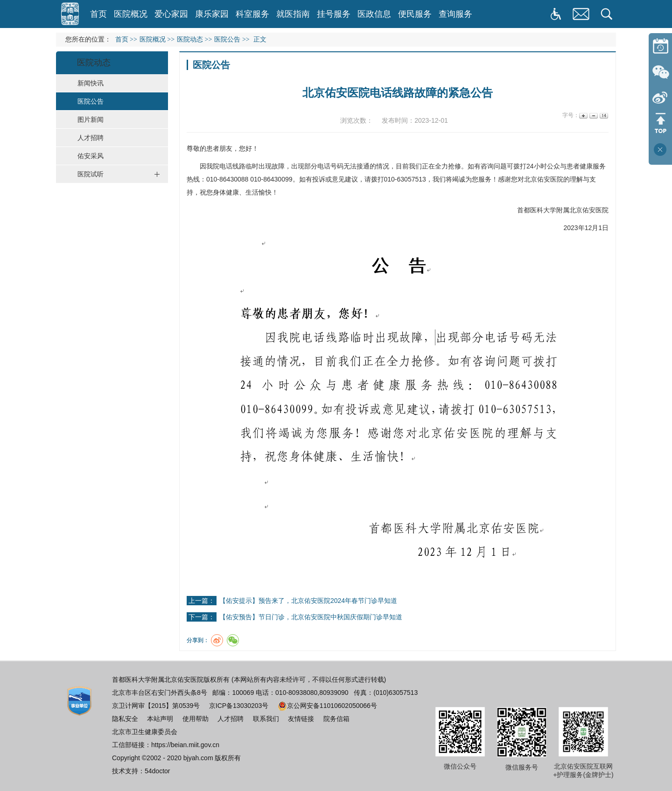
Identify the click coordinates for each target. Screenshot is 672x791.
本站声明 (160, 719)
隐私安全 (125, 719)
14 (603, 115)
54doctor (157, 771)
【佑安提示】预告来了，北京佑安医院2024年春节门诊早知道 (308, 601)
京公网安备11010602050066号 (327, 706)
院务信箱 (336, 719)
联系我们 (266, 719)
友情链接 (301, 719)
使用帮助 (196, 719)
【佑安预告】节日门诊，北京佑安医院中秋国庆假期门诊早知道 (311, 617)
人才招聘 (231, 719)
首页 (98, 14)
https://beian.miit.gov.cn (185, 745)
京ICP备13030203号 (239, 706)
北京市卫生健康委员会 (145, 732)
